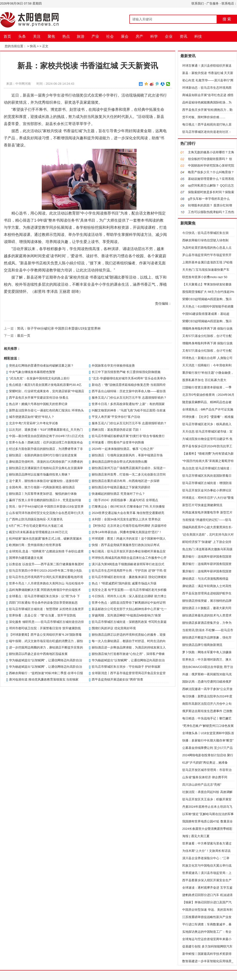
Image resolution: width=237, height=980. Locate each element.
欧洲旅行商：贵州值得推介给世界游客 (35, 545)
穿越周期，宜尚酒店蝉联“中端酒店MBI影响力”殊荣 (126, 615)
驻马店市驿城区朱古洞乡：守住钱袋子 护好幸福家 (126, 667)
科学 (154, 36)
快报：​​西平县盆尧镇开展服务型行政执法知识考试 (126, 545)
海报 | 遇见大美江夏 (196, 836)
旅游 (81, 36)
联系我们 (198, 3)
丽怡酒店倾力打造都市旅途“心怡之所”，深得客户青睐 (128, 654)
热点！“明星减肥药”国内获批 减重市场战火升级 (124, 583)
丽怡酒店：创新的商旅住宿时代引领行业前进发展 (43, 455)
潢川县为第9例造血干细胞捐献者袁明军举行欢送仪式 (128, 564)
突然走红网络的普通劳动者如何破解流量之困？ (41, 366)
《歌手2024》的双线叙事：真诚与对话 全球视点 (125, 500)
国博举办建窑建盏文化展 (26, 558)
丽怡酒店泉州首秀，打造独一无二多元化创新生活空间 (129, 474)
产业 (95, 36)
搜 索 (227, 19)
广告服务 (213, 3)
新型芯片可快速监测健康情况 (202, 505)
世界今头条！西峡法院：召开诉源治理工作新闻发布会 (46, 442)
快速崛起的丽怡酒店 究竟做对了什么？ (118, 494)
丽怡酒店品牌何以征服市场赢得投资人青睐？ (40, 474)
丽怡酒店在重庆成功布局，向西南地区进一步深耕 (126, 481)
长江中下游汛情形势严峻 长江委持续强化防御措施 (126, 372)
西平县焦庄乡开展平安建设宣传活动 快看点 (39, 398)
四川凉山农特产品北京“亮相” (202, 785)
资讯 (183, 36)
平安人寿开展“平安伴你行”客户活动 (116, 417)
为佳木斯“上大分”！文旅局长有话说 (206, 851)
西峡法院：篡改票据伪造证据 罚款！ (117, 430)
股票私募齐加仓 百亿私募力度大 (204, 380)
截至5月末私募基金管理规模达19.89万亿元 (38, 532)
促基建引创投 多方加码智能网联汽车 (207, 946)
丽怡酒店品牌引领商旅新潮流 (202, 645)
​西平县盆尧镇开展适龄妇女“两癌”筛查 (117, 679)
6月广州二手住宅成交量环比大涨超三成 (36, 526)
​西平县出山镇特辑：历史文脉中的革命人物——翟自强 (129, 391)
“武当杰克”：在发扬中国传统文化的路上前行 (39, 378)
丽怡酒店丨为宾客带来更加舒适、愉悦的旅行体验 (43, 494)
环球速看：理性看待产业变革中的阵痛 (118, 442)
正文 (45, 46)
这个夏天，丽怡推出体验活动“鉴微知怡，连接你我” (44, 481)
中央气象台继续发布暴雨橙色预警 (32, 372)
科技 (198, 36)
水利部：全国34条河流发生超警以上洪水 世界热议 (126, 519)
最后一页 (24, 336)
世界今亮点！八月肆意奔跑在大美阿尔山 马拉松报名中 (46, 583)
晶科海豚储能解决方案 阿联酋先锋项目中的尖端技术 (45, 590)
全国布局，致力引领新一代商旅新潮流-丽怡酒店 (42, 487)
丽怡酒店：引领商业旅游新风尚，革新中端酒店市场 (127, 455)
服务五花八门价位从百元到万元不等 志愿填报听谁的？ (129, 398)
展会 (125, 36)
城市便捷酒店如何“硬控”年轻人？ (32, 417)
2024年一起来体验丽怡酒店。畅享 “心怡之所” (123, 449)
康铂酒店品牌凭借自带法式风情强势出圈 (119, 462)
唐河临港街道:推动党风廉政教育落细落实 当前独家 (44, 679)
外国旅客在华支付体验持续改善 (113, 366)
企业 (169, 36)
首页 (7, 36)
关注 (37, 36)
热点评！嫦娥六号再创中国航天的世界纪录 (38, 404)
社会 (110, 36)
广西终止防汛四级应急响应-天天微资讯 (36, 519)
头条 (22, 36)
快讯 (33, 46)
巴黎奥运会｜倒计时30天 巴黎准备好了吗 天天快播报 (128, 506)
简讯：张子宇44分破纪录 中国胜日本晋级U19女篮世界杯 (59, 328)
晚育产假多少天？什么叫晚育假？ (211, 172)
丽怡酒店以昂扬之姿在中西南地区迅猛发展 (38, 654)
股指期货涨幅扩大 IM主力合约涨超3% (208, 292)
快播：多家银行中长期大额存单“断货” (208, 740)
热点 (66, 36)
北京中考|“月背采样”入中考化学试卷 (34, 423)
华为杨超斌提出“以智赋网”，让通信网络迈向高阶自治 (128, 660)
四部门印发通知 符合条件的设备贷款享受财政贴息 (43, 603)
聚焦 (51, 36)
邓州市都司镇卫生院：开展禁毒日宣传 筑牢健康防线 (45, 628)
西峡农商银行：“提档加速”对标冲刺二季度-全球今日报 (46, 673)
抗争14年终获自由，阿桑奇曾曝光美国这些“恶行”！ (127, 532)
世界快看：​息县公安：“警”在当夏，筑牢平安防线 (42, 615)
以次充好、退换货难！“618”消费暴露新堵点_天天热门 (46, 430)
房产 (139, 36)
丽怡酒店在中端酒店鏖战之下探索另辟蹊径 (121, 487)
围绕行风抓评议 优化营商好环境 (114, 628)
